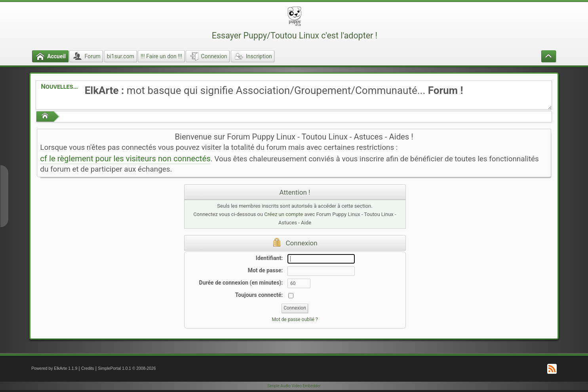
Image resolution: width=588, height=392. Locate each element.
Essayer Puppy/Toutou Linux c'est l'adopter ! (295, 35)
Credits (88, 368)
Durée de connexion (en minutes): (241, 283)
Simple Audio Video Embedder (294, 386)
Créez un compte (284, 214)
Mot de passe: (265, 270)
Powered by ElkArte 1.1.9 (54, 368)
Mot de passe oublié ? (295, 319)
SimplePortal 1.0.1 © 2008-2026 (127, 368)
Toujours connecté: (259, 295)
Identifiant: (269, 258)
